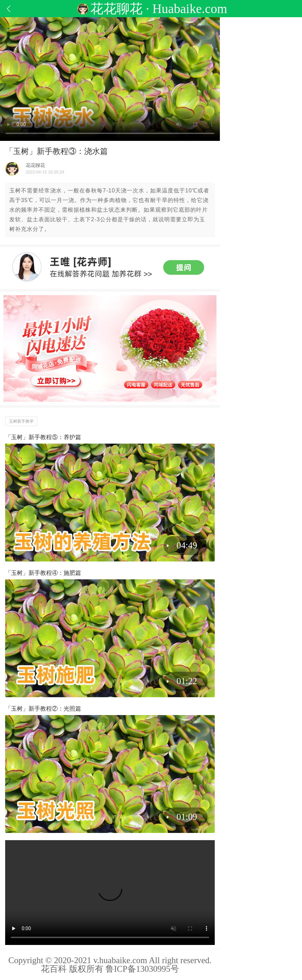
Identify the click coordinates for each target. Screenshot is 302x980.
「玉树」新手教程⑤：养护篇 (43, 437)
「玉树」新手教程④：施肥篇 (43, 573)
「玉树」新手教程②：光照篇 (43, 709)
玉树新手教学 (21, 421)
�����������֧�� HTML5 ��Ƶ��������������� (110, 893)
